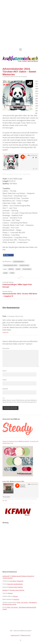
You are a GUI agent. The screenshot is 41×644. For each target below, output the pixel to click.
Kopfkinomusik (24, 265)
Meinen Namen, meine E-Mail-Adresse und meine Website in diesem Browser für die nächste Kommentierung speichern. (20, 401)
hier (4, 250)
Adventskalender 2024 (10, 265)
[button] (8, 255)
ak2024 (11, 269)
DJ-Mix (18, 269)
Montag (10, 593)
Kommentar (6, 348)
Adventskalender (18, 262)
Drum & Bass (27, 269)
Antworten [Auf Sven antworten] (6, 332)
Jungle (5, 273)
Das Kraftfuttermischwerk (8, 499)
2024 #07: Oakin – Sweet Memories (22, 174)
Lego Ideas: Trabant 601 (16, 581)
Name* (5, 371)
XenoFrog (16, 599)
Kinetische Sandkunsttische (15, 584)
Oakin (37, 102)
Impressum (15, 635)
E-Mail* (5, 380)
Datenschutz (26, 635)
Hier (6, 501)
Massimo (5, 590)
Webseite (5, 389)
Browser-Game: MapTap (16, 587)
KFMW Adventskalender (8, 174)
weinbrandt (6, 576)
